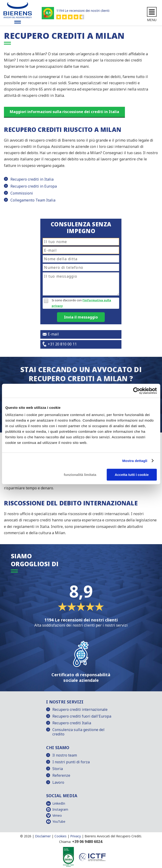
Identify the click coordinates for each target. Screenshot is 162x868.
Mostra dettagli (135, 461)
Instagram (60, 809)
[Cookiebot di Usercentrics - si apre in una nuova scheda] (136, 391)
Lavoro (58, 782)
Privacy (76, 836)
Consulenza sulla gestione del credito (78, 732)
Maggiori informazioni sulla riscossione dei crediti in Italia (64, 112)
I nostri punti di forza (71, 762)
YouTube (59, 821)
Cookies (60, 836)
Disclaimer (43, 836)
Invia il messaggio (81, 317)
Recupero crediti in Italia (32, 179)
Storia (58, 769)
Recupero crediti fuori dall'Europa (82, 716)
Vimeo (57, 815)
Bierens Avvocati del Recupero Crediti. (113, 836)
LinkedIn (59, 803)
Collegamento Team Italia (33, 200)
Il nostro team (65, 755)
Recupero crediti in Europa (34, 186)
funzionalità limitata (80, 475)
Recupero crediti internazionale (80, 709)
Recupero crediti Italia (72, 723)
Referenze (61, 775)
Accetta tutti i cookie (132, 475)
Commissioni (22, 193)
